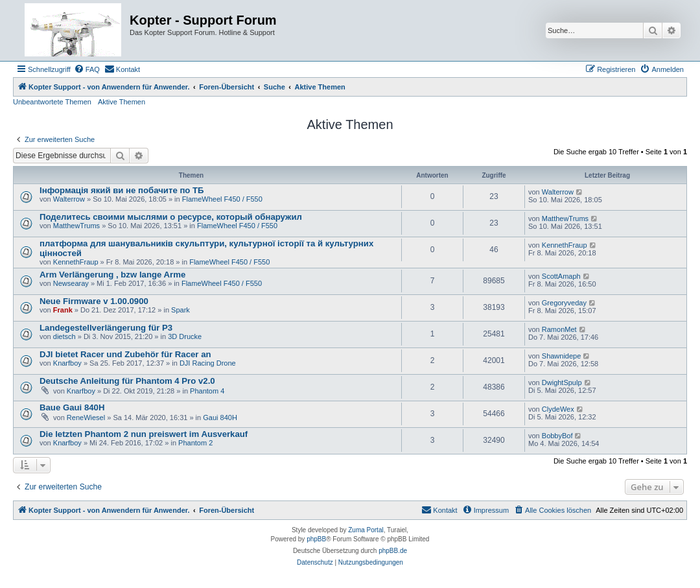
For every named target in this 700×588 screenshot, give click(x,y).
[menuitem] (87, 69)
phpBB (316, 539)
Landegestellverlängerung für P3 (106, 328)
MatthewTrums (76, 226)
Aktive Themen (122, 102)
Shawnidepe (562, 356)
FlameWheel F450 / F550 (222, 199)
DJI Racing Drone (208, 363)
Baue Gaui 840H (72, 407)
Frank (63, 310)
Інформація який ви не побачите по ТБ (122, 190)
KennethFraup (76, 262)
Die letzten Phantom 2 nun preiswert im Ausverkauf (144, 434)
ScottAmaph (561, 276)
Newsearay (71, 283)
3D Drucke (185, 336)
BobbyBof (557, 436)
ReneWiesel (86, 417)
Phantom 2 (195, 443)
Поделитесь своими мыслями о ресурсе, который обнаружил (171, 217)
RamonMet (559, 329)
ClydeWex (558, 409)
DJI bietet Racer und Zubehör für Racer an (125, 354)
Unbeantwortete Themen (52, 102)
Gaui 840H (220, 417)
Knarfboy (67, 363)
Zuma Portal (366, 530)
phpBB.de (393, 551)
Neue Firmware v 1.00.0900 (94, 301)
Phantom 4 (207, 391)
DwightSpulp (562, 382)
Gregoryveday (564, 303)
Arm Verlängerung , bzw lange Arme (112, 275)
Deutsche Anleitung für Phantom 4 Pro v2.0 (127, 381)
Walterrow (69, 199)
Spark (181, 310)
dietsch (64, 336)
